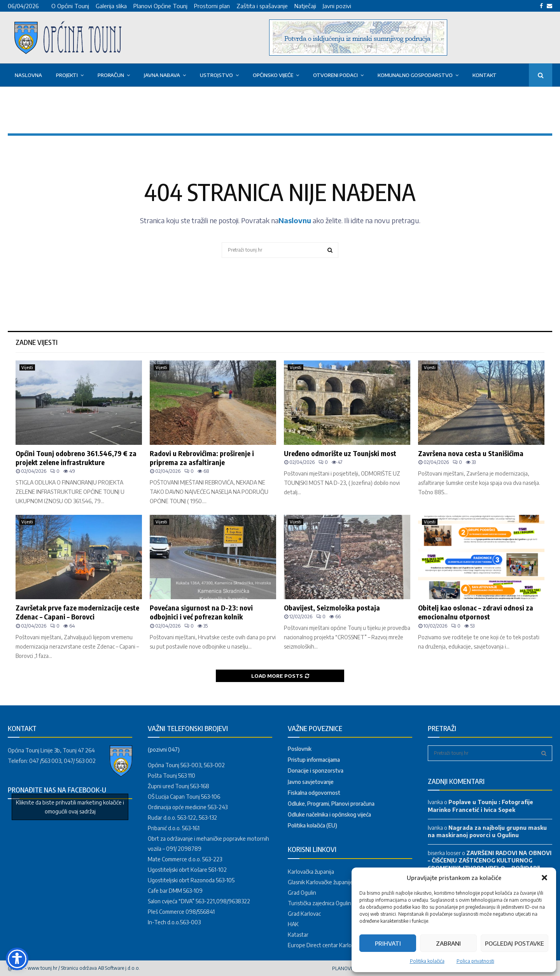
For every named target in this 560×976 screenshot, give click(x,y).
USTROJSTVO (216, 75)
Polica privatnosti (475, 961)
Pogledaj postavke (514, 943)
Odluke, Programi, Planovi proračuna (331, 804)
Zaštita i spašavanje (262, 6)
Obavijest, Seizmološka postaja (332, 608)
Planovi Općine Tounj (160, 6)
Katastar (298, 935)
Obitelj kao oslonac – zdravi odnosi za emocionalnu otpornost (476, 612)
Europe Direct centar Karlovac (324, 945)
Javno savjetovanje (311, 782)
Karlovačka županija (311, 872)
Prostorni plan (212, 6)
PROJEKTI (67, 75)
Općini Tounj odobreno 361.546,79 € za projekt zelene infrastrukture (76, 458)
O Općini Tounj (70, 6)
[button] (544, 878)
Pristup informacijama (314, 760)
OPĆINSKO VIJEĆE (273, 75)
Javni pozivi (337, 6)
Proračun (111, 75)
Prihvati (388, 943)
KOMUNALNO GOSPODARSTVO (415, 75)
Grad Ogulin (302, 893)
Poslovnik (300, 749)
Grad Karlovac (304, 914)
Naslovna (28, 75)
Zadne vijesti (37, 342)
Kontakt (485, 75)
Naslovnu (295, 220)
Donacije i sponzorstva (316, 770)
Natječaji (305, 6)
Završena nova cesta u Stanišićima (471, 453)
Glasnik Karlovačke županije (320, 882)
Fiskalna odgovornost (314, 793)
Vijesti (27, 367)
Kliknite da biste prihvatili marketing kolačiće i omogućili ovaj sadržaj (70, 807)
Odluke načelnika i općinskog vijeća (329, 814)
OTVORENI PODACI (335, 75)
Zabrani (448, 943)
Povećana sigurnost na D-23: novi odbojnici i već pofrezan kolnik (201, 612)
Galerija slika (111, 6)
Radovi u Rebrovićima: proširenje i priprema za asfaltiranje (202, 458)
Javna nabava (162, 75)
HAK (293, 924)
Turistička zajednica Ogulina (321, 903)
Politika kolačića (427, 961)
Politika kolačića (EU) (312, 825)
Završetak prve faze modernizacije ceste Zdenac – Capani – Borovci (77, 612)
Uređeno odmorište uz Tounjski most (340, 453)
